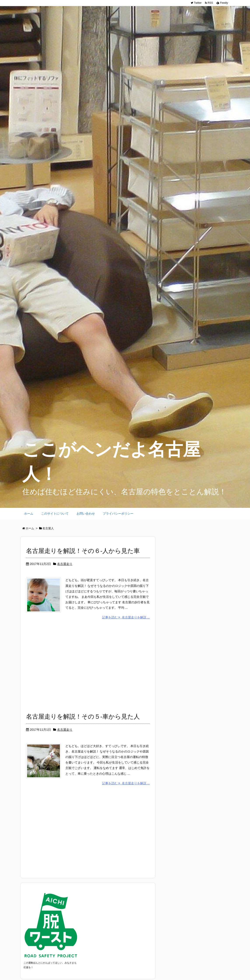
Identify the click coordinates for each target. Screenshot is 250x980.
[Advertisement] (88, 665)
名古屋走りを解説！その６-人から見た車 (83, 551)
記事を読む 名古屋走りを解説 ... (126, 617)
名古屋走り (65, 564)
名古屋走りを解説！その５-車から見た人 (83, 717)
